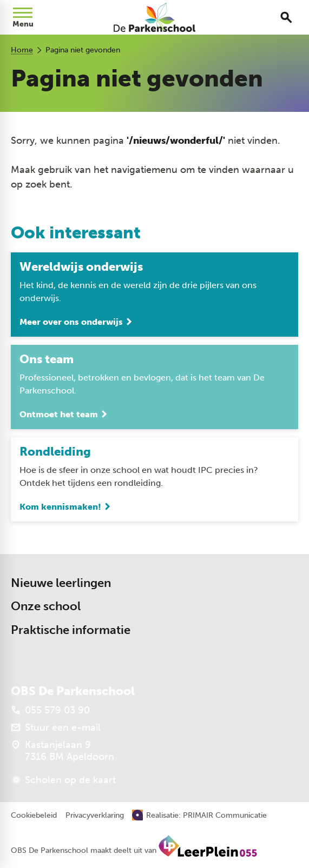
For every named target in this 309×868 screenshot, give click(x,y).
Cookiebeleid (34, 816)
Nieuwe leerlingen (61, 583)
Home (22, 50)
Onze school (46, 607)
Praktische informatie (71, 630)
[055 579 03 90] (50, 711)
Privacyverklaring (95, 816)
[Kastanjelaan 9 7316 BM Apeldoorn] (63, 751)
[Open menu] (23, 17)
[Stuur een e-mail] (56, 728)
